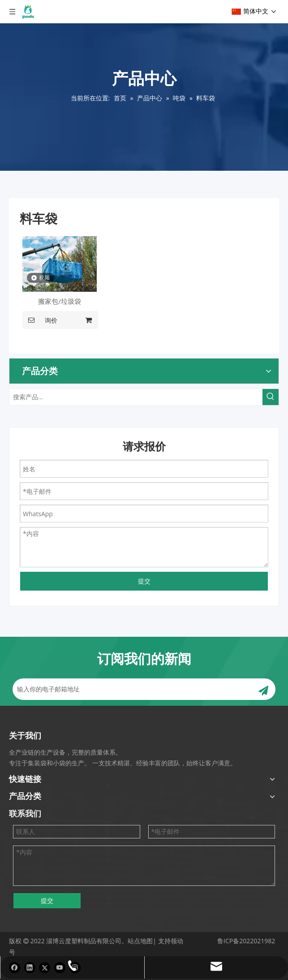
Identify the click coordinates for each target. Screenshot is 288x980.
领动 (177, 941)
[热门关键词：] (271, 397)
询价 (40, 320)
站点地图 (140, 941)
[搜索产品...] (136, 397)
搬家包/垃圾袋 (60, 301)
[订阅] (263, 689)
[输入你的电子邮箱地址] (131, 689)
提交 (144, 581)
